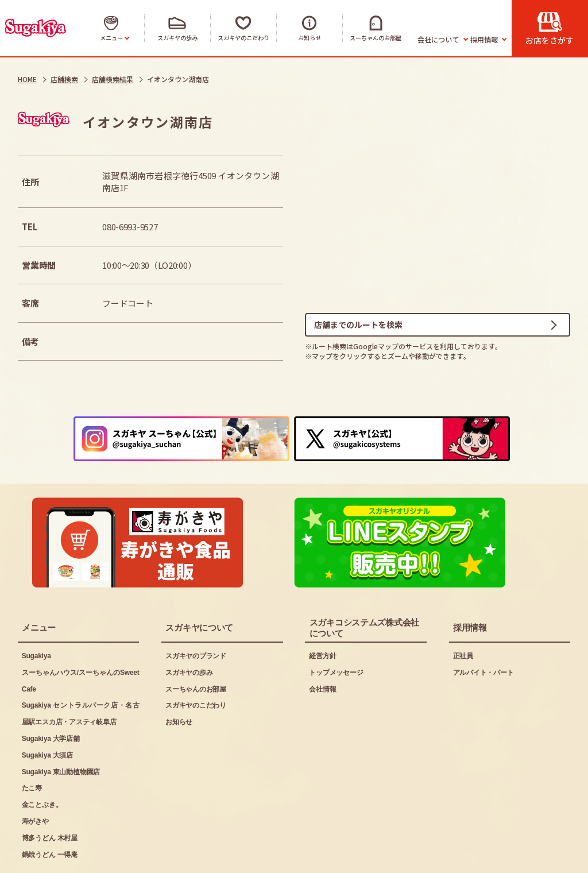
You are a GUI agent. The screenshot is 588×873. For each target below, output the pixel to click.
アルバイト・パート (483, 632)
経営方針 (322, 616)
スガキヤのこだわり (196, 666)
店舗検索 (64, 79)
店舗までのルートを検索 (358, 326)
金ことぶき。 (42, 765)
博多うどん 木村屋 (50, 798)
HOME (27, 79)
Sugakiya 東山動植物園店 (61, 732)
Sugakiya (36, 616)
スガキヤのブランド (196, 616)
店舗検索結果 (113, 79)
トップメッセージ (336, 632)
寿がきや (35, 781)
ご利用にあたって (50, 856)
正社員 (463, 616)
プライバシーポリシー (146, 856)
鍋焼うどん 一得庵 (50, 814)
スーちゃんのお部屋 (196, 649)
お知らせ (179, 682)
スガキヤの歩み (189, 632)
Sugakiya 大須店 (47, 715)
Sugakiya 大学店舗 (51, 698)
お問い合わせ (235, 856)
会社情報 (322, 649)
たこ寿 (32, 748)
